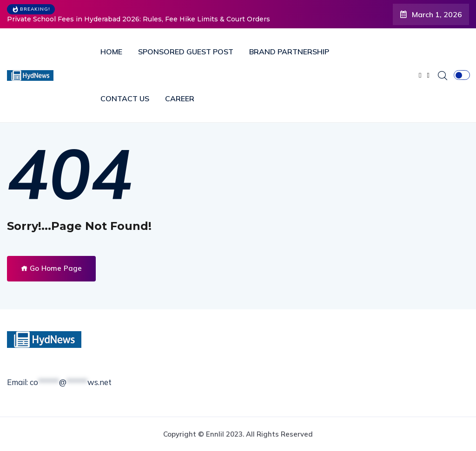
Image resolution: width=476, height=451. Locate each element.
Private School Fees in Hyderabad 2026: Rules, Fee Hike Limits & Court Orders (139, 19)
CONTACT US (125, 98)
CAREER (180, 98)
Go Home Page (51, 268)
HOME (111, 52)
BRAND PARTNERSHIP (289, 52)
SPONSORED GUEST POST (186, 52)
